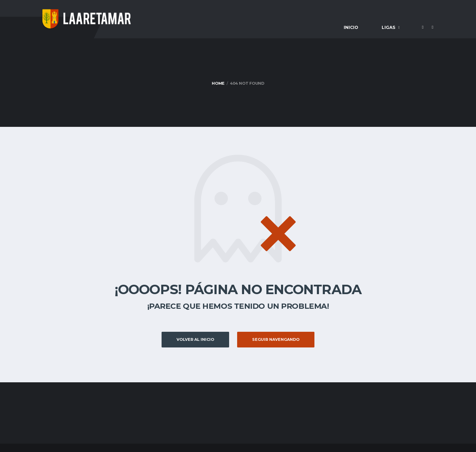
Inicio (351, 27)
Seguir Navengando (276, 339)
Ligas (388, 27)
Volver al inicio (195, 339)
